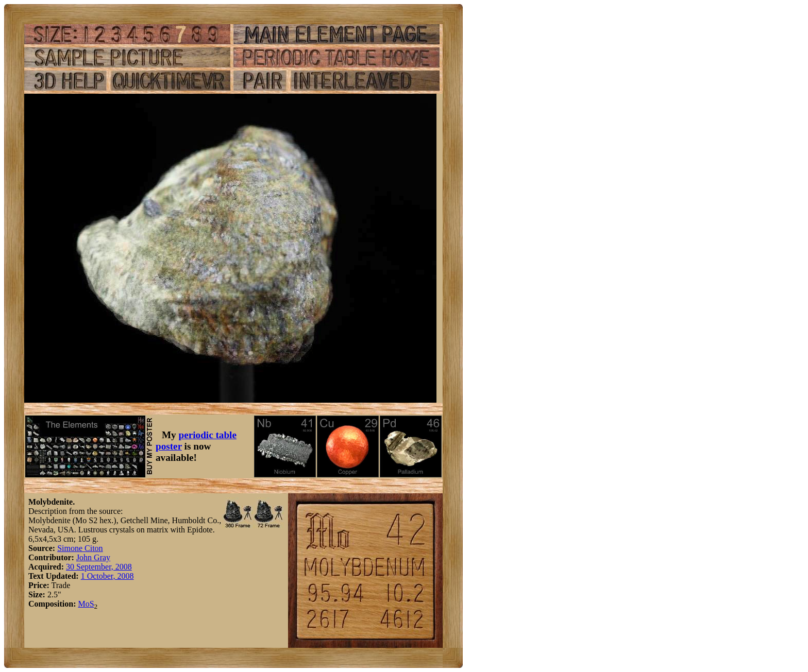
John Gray (93, 557)
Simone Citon (80, 548)
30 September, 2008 (99, 567)
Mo (83, 604)
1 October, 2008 (107, 576)
